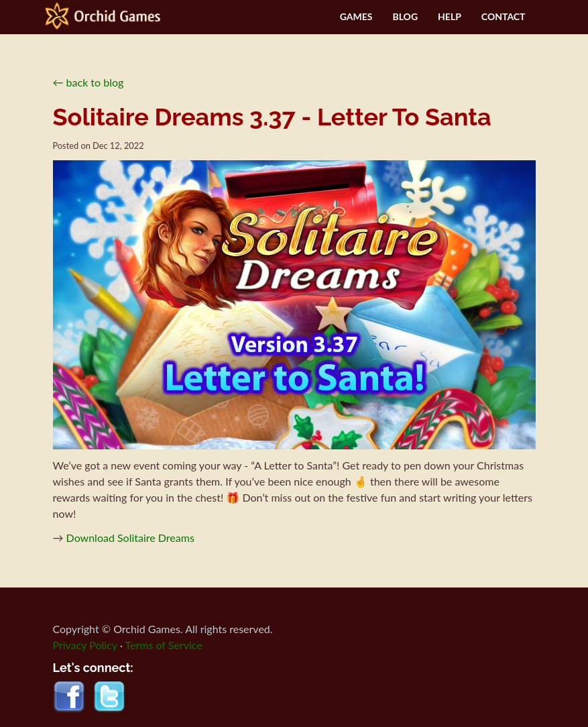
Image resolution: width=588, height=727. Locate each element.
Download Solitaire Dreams (130, 538)
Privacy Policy (85, 645)
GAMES (356, 16)
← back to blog (89, 82)
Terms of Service (164, 645)
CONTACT (504, 16)
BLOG (405, 16)
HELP (450, 16)
